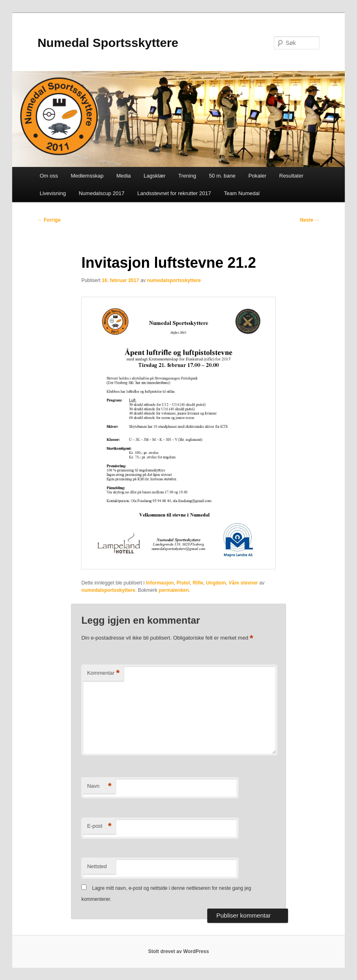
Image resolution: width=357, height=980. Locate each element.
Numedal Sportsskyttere (108, 43)
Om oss (49, 176)
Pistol (183, 583)
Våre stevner (243, 583)
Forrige (49, 220)
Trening (187, 176)
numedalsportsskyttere (174, 280)
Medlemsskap (87, 176)
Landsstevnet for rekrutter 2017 (174, 193)
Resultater (291, 176)
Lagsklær (154, 176)
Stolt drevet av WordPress (178, 951)
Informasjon (160, 583)
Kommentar (103, 673)
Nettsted (97, 866)
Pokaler (257, 176)
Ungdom (216, 583)
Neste (310, 220)
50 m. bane (222, 176)
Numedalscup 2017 (102, 193)
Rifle (198, 583)
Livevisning (53, 193)
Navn (99, 786)
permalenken (174, 590)
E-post (99, 826)
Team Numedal (242, 193)
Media (123, 176)
